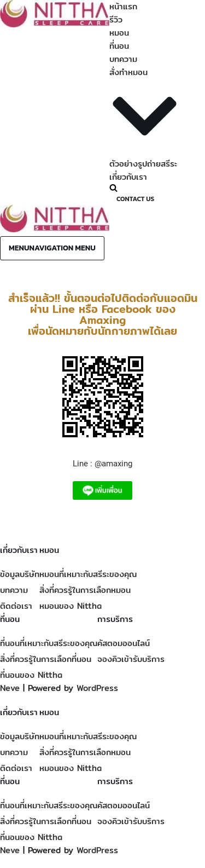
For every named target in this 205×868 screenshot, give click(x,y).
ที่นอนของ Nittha (31, 675)
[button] (145, 118)
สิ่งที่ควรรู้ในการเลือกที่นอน (46, 659)
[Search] (143, 188)
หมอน (119, 33)
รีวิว (116, 19)
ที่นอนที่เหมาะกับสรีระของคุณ (49, 643)
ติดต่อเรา (16, 606)
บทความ (123, 59)
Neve (10, 688)
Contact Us (135, 199)
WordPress (97, 688)
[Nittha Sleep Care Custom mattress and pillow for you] (55, 24)
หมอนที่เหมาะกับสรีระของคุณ (88, 574)
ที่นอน (119, 46)
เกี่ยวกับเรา (128, 177)
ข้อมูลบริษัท (20, 574)
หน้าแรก (123, 6)
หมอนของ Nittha (71, 606)
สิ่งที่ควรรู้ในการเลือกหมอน (85, 590)
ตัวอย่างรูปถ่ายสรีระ (143, 164)
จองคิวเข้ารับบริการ (131, 659)
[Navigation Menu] (52, 248)
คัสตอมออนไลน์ (124, 643)
